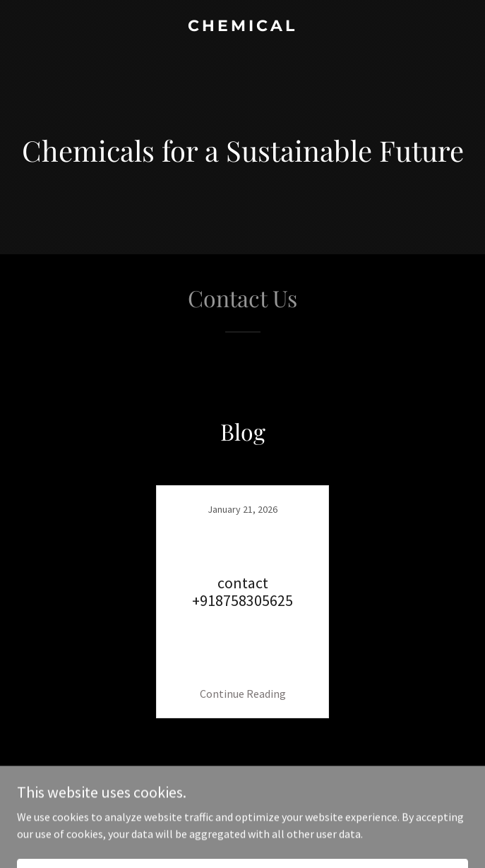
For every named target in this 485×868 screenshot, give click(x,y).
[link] (243, 27)
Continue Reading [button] (243, 694)
